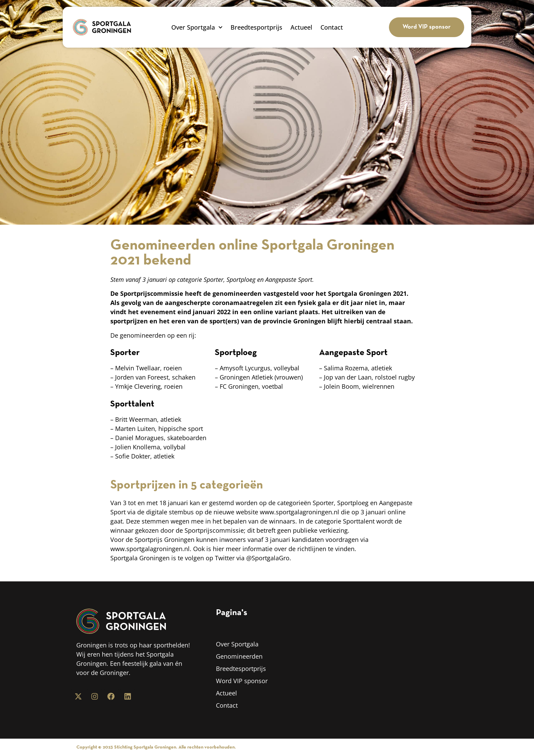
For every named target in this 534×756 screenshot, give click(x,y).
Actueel (301, 27)
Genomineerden (239, 656)
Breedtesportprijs (256, 27)
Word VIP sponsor (242, 681)
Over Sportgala (197, 27)
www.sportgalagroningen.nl (300, 512)
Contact (332, 27)
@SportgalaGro (268, 558)
